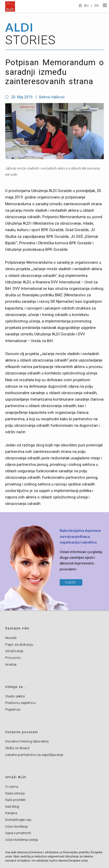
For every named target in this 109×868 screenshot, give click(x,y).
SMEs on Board (17, 748)
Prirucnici (13, 658)
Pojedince (13, 709)
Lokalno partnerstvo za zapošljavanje (34, 755)
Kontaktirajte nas (18, 820)
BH (86, 6)
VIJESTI (70, 582)
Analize (11, 664)
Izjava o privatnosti (18, 833)
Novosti (11, 638)
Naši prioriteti (15, 800)
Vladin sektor (15, 696)
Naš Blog (12, 806)
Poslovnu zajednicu (21, 703)
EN (97, 6)
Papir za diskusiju (19, 644)
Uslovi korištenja (16, 827)
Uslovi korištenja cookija (22, 840)
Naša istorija (15, 793)
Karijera (11, 813)
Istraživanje (14, 651)
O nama (12, 786)
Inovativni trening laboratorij (27, 741)
